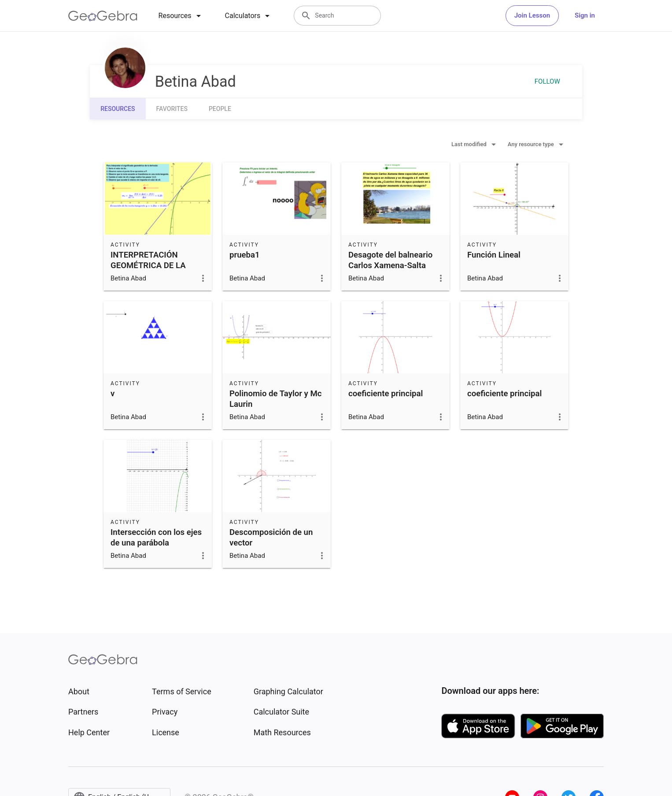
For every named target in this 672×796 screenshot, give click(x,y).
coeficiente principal (386, 394)
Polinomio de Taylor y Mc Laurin (275, 399)
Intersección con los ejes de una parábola (156, 538)
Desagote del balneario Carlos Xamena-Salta (390, 260)
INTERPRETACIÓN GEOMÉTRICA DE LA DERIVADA (148, 265)
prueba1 (245, 255)
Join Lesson (532, 15)
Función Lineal (494, 255)
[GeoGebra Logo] (103, 16)
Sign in (585, 15)
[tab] (181, 16)
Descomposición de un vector (271, 538)
